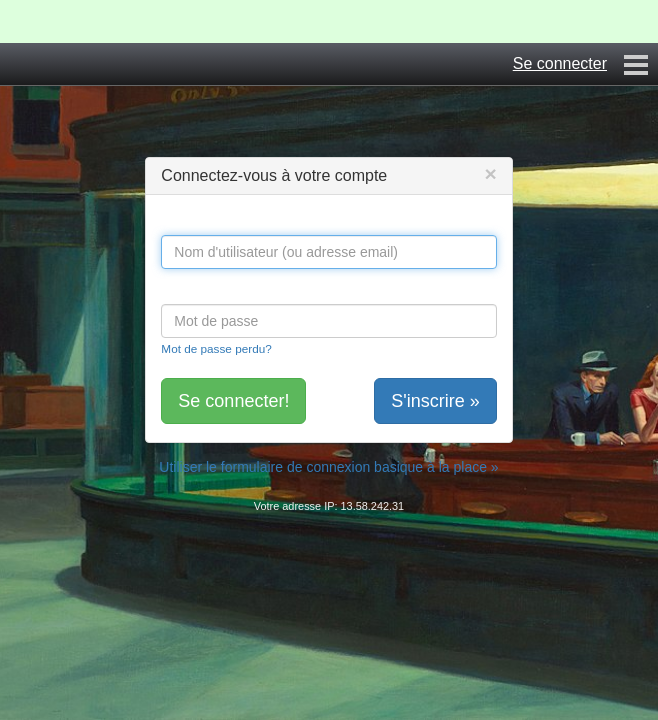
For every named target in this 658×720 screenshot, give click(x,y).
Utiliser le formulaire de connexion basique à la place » (328, 467)
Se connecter (560, 63)
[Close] (490, 173)
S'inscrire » (435, 401)
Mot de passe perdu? (216, 348)
